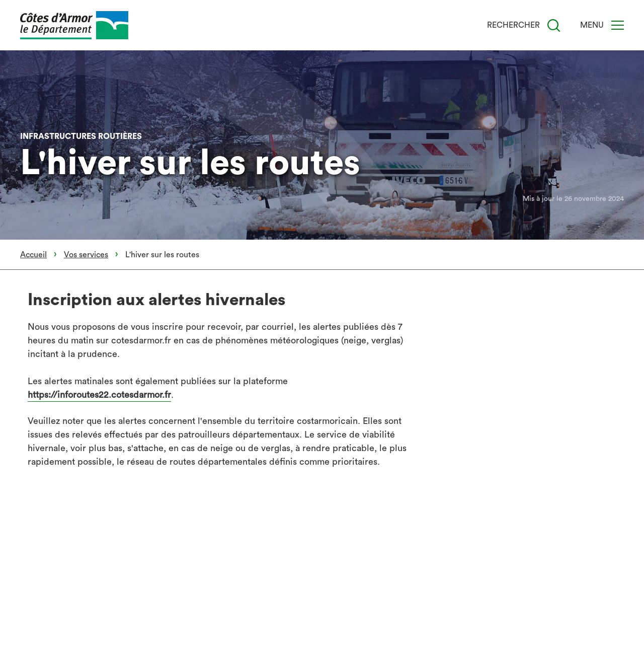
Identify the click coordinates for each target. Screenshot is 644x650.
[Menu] (618, 25)
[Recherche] (554, 25)
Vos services (86, 255)
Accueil (33, 255)
